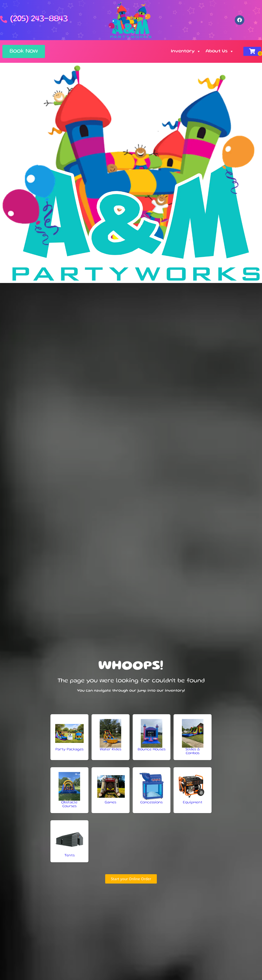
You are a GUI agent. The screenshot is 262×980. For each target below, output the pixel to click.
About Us (220, 51)
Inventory (186, 51)
